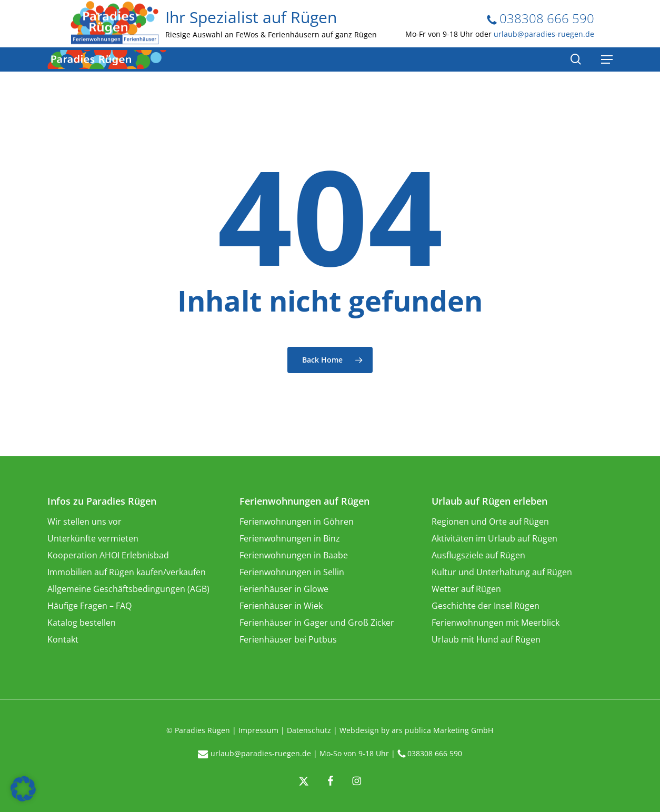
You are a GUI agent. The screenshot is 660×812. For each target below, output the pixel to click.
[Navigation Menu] (607, 59)
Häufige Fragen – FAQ (89, 606)
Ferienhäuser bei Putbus (288, 639)
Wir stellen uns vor (84, 522)
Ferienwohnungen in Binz (290, 538)
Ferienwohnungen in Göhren (297, 522)
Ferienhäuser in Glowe (284, 589)
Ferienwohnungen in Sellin (292, 572)
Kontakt (63, 639)
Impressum (258, 730)
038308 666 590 (541, 18)
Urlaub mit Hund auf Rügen (486, 639)
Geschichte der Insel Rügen (486, 606)
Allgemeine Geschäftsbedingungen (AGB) (128, 589)
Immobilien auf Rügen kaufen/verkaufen (127, 572)
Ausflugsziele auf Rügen (478, 555)
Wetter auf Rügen (466, 589)
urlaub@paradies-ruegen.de (544, 34)
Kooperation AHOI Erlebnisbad (108, 555)
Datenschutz (309, 730)
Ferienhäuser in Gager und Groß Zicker (317, 623)
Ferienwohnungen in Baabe (294, 555)
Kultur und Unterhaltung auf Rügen (502, 572)
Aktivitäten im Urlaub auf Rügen (494, 538)
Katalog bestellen (82, 623)
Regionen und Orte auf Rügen (490, 522)
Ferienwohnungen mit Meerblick (496, 623)
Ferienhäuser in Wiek (281, 606)
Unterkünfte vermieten (93, 538)
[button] (23, 789)
